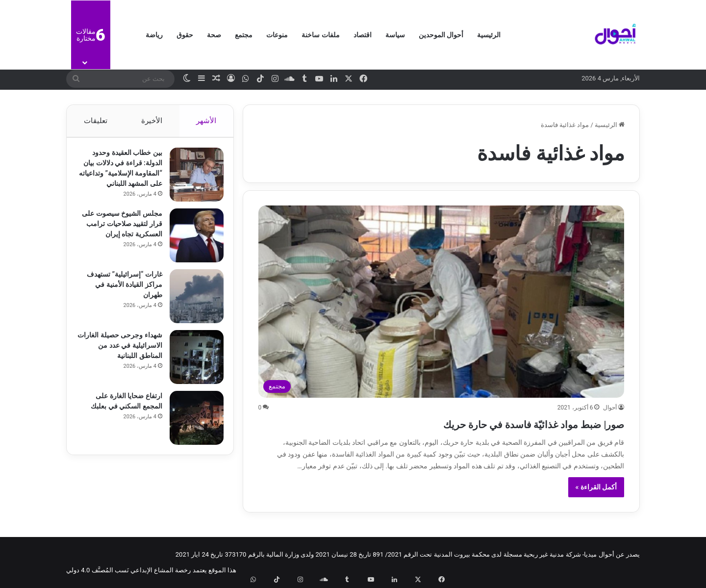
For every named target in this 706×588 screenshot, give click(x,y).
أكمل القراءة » (596, 487)
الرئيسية (489, 35)
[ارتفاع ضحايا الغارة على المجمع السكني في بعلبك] (192, 430)
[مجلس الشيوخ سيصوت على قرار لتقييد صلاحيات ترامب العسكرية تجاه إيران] (192, 247)
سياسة (395, 35)
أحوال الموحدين (441, 35)
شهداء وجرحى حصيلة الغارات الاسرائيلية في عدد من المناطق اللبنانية (120, 357)
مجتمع (244, 35)
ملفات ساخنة (320, 35)
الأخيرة (152, 121)
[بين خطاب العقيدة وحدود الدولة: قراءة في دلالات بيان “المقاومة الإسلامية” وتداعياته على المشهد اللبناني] (192, 179)
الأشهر (207, 121)
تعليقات (95, 121)
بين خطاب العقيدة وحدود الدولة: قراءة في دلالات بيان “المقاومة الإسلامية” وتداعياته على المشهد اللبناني (123, 178)
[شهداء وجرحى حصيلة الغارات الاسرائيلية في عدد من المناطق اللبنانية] (192, 369)
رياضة (154, 35)
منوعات (277, 35)
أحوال (610, 408)
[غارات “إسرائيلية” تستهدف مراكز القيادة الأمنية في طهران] (192, 308)
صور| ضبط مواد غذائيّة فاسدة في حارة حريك (490, 423)
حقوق (185, 35)
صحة (214, 35)
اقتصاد (363, 35)
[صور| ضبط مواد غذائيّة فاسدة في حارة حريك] (441, 302)
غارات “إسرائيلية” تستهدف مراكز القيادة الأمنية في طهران (120, 296)
